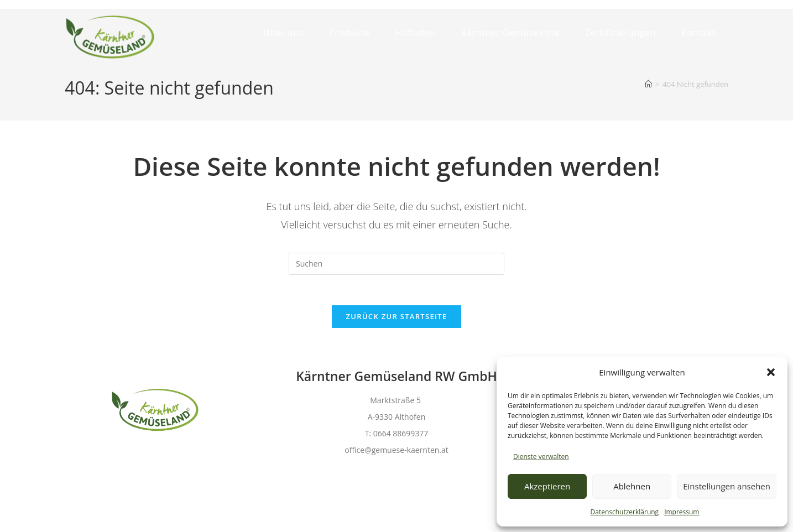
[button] (771, 372)
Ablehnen (632, 486)
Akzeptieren (547, 486)
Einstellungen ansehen (727, 486)
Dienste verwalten (541, 457)
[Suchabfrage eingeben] (396, 264)
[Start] (648, 84)
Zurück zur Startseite (397, 320)
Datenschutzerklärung (625, 512)
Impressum (682, 512)
